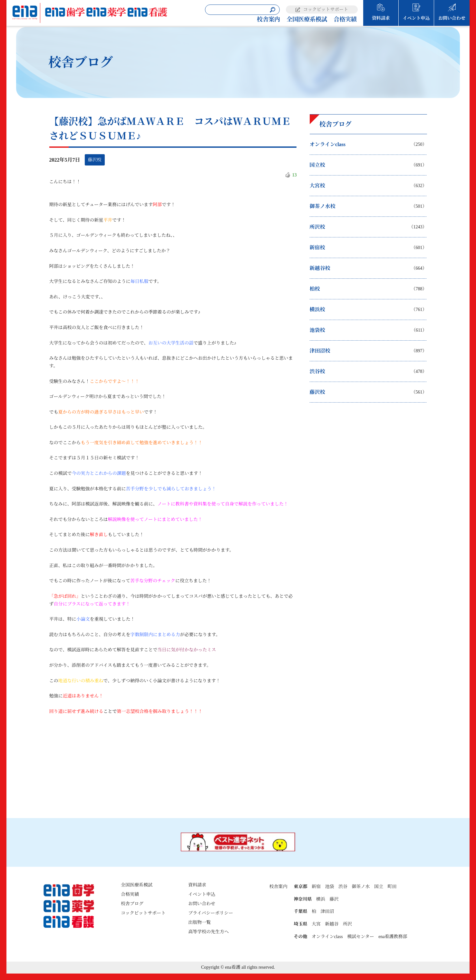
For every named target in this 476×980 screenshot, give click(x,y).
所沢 (347, 924)
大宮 (316, 924)
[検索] (272, 10)
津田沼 (327, 911)
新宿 (316, 887)
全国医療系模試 (307, 19)
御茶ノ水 (361, 887)
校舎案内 (268, 19)
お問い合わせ (452, 18)
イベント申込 (416, 18)
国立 (379, 887)
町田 (392, 887)
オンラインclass (327, 937)
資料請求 (381, 18)
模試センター (360, 937)
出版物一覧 (199, 922)
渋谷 (343, 887)
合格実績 (345, 19)
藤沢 (334, 899)
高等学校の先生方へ (209, 932)
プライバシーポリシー (211, 913)
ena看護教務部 (393, 937)
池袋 (329, 887)
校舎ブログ (132, 904)
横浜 (321, 899)
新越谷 (332, 924)
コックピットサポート (326, 10)
